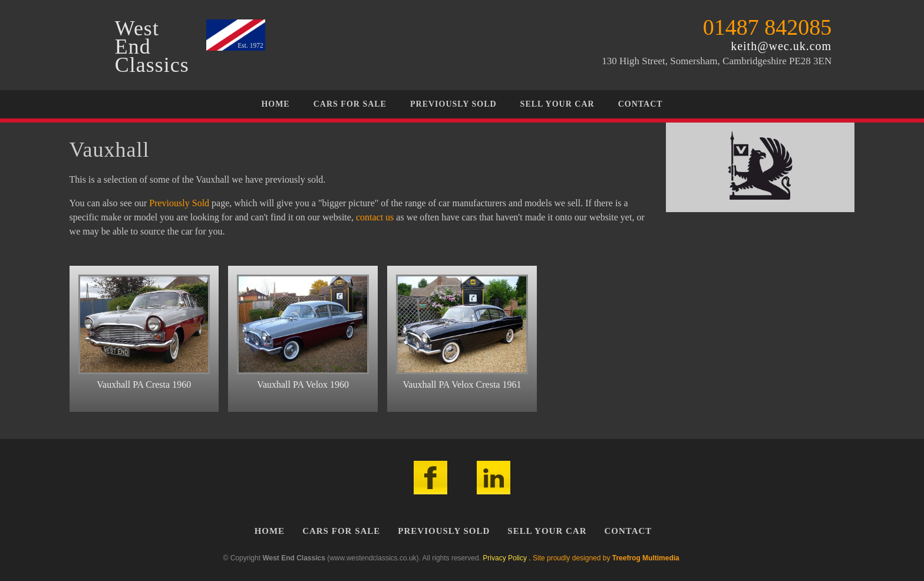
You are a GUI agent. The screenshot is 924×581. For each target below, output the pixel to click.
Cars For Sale (350, 104)
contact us (375, 217)
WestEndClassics (152, 47)
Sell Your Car (557, 104)
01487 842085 (768, 27)
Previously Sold (453, 104)
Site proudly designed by (606, 558)
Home (275, 104)
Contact (641, 104)
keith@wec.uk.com (781, 46)
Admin (691, 558)
